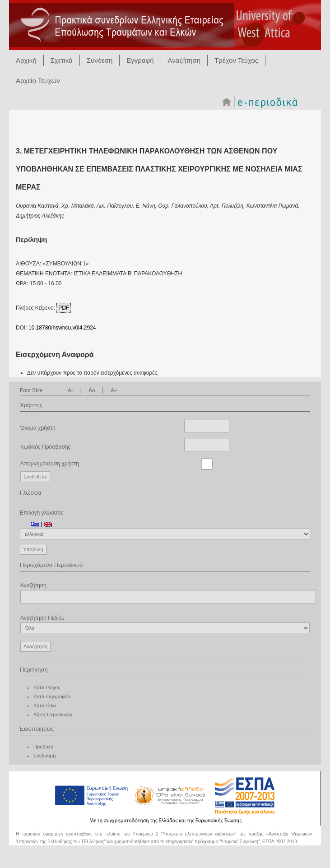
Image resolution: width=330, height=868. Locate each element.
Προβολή (43, 747)
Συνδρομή (44, 756)
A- (70, 390)
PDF (64, 308)
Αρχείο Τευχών (38, 81)
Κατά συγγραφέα (52, 696)
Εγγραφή (140, 60)
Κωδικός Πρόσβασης (46, 447)
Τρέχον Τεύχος (236, 60)
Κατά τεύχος (47, 687)
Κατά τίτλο (45, 706)
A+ (114, 390)
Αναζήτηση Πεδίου (165, 624)
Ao (92, 390)
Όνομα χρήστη (38, 428)
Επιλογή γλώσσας (42, 513)
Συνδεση (100, 60)
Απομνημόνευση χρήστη (50, 464)
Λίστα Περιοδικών (53, 715)
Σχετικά (62, 60)
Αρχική (26, 60)
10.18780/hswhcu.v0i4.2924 (62, 328)
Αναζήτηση (184, 60)
